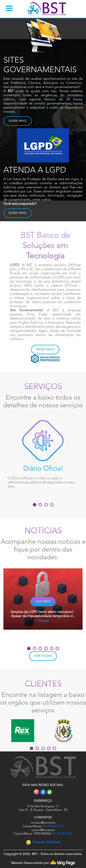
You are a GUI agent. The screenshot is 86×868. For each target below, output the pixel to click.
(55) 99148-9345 (62, 834)
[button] (35, 505)
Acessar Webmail (43, 842)
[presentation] (32, 637)
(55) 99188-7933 (53, 827)
